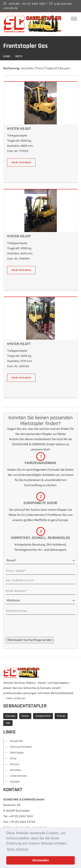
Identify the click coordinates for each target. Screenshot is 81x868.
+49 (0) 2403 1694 (33, 4)
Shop (13, 758)
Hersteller (27, 68)
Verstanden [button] (41, 860)
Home (7, 56)
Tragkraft (51, 68)
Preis (40, 68)
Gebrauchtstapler (21, 747)
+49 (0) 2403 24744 (22, 822)
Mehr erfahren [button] (18, 849)
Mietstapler (17, 753)
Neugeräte (16, 741)
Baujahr (65, 68)
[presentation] (38, 628)
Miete (19, 56)
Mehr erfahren (21, 163)
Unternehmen (18, 776)
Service (15, 764)
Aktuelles (16, 770)
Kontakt (15, 782)
